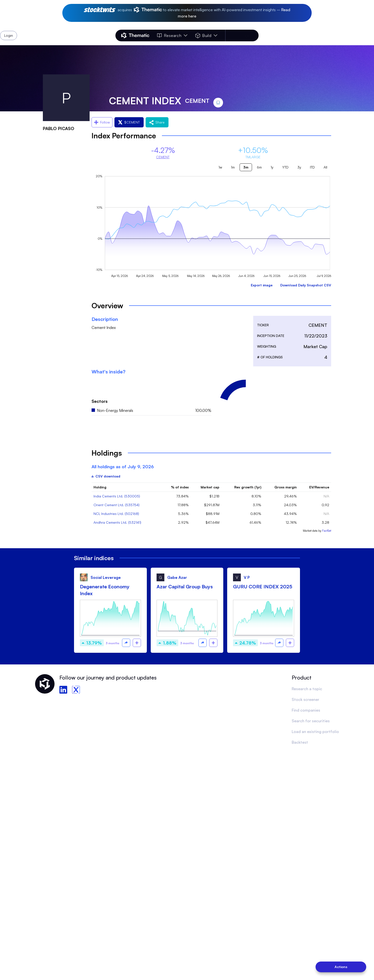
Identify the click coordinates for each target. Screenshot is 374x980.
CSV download (106, 476)
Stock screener (305, 699)
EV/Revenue (319, 487)
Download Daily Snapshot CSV (306, 285)
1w (220, 167)
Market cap (210, 487)
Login (246, 35)
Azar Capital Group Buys (185, 587)
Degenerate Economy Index (105, 590)
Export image (262, 285)
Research (172, 35)
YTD (285, 167)
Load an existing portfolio (315, 732)
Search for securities (311, 721)
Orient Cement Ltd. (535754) (117, 505)
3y (299, 167)
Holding (100, 487)
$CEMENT (129, 122)
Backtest (300, 742)
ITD (312, 167)
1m (233, 167)
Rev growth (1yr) (248, 487)
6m (259, 167)
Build (206, 35)
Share (157, 122)
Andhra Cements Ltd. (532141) (117, 522)
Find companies (306, 710)
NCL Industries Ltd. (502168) (116, 514)
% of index (180, 487)
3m (246, 167)
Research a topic (307, 689)
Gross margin (286, 487)
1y (272, 167)
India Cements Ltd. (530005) (117, 496)
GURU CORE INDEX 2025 (263, 587)
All (325, 167)
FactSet (327, 531)
